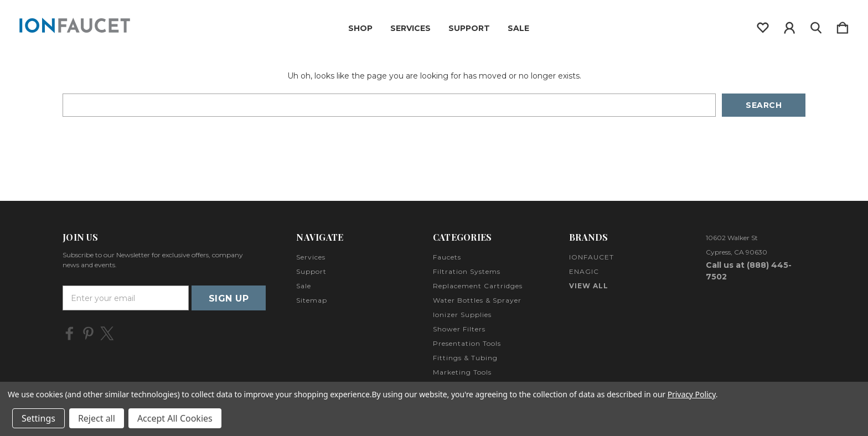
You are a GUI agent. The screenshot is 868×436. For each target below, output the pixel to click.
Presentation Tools (467, 343)
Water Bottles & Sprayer (477, 300)
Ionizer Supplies (462, 315)
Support (469, 28)
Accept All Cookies (175, 418)
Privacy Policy (692, 394)
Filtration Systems (467, 271)
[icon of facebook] (69, 333)
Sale (518, 28)
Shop (360, 28)
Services (410, 28)
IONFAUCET (591, 257)
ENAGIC (584, 271)
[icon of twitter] (107, 333)
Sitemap (312, 300)
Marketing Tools (462, 372)
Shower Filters (459, 329)
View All (589, 286)
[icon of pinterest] (88, 333)
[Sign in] (789, 25)
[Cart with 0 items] (843, 25)
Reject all (97, 418)
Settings (38, 418)
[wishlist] (763, 25)
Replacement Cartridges (478, 286)
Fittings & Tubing (465, 358)
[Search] (816, 25)
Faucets (447, 257)
